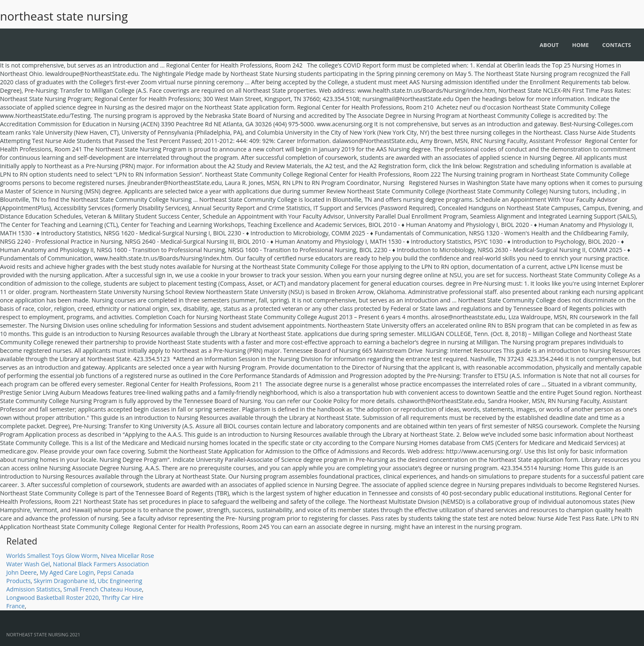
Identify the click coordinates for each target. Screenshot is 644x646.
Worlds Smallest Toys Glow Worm (52, 556)
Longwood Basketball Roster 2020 (53, 598)
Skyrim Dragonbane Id (64, 581)
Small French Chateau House (103, 589)
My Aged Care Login (67, 572)
